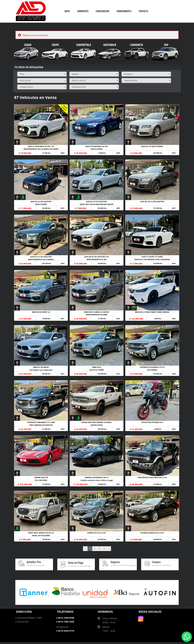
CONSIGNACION (102, 11)
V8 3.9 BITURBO (41, 482)
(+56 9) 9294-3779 (65, 633)
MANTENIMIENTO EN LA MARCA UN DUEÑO (41, 149)
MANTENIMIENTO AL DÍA (97, 260)
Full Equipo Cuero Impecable (41, 371)
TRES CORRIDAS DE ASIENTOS (41, 426)
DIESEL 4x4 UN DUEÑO (41, 537)
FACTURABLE (153, 371)
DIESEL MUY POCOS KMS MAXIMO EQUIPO (97, 205)
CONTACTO (143, 11)
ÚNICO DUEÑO (97, 149)
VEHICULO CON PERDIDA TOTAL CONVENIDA (153, 260)
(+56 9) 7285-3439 (65, 624)
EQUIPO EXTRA (97, 426)
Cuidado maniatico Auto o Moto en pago (97, 482)
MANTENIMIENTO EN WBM (97, 316)
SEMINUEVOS (83, 11)
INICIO (67, 11)
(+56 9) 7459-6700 (65, 620)
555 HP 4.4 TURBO (97, 371)
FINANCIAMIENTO (124, 11)
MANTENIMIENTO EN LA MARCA (41, 260)
